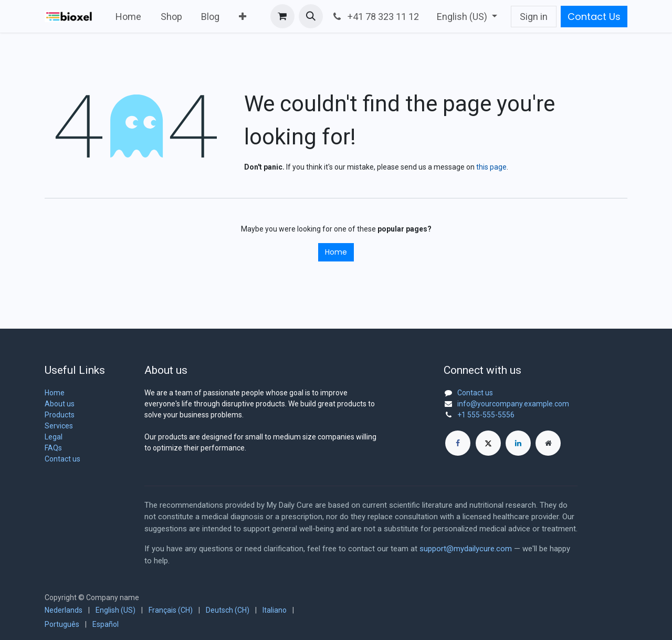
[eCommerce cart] (282, 16)
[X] (488, 443)
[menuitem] (129, 17)
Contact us (62, 459)
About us (60, 404)
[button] (311, 16)
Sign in (534, 17)
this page (491, 167)
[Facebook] (458, 443)
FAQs (53, 448)
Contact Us (594, 17)
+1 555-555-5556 (486, 415)
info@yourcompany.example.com (513, 404)
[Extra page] (548, 443)
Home (336, 252)
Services (59, 426)
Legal (54, 437)
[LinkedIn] (518, 443)
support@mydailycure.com (466, 549)
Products (60, 415)
